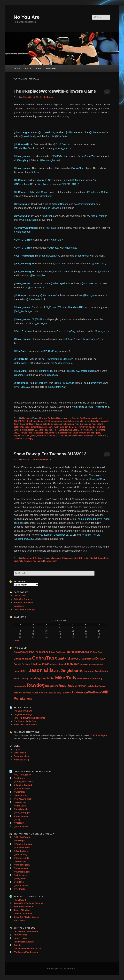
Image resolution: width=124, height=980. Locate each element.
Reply (30, 439)
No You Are (27, 17)
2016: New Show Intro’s (25, 725)
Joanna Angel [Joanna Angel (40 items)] (94, 671)
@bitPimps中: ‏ (22, 144)
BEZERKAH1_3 (21, 421)
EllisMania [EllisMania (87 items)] (72, 664)
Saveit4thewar (79, 433)
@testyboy (22, 160)
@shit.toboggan (22, 865)
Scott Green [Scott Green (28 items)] (80, 686)
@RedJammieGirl (95, 192)
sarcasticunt (66, 433)
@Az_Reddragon (98, 407)
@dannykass (102, 331)
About (28, 68)
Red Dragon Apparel (24, 942)
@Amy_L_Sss (44, 180)
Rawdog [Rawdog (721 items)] (36, 685)
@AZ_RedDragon (48, 132)
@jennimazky (20, 795)
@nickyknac (97, 383)
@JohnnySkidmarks (25, 228)
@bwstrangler (47, 160)
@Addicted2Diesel (78, 307)
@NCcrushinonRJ (23, 184)
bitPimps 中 (45, 460)
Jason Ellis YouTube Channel (28, 903)
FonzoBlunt (97, 424)
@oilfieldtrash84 (64, 363)
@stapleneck (88, 371)
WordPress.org (21, 760)
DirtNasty (30, 424)
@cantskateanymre (50, 256)
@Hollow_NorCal (91, 535)
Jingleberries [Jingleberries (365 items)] (73, 671)
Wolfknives (51, 68)
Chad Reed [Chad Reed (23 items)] (97, 652)
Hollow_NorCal (90, 558)
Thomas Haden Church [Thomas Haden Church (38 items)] (35, 693)
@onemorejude (21, 858)
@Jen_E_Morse (23, 240)
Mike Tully (43, 430)
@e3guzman (78, 180)
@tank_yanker (63, 148)
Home (17, 68)
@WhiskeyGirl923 (60, 283)
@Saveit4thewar (57, 387)
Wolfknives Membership (26, 952)
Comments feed (22, 756)
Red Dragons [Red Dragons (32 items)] (52, 686)
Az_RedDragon (47, 97)
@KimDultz (61, 136)
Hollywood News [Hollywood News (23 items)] (96, 664)
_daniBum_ (102, 436)
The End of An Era (23, 711)
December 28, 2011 (25, 539)
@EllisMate (71, 132)
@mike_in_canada (49, 208)
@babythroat (45, 184)
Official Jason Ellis (23, 914)
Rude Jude (38, 561)
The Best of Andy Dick (25, 721)
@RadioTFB (20, 802)
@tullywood (19, 879)
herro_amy (47, 427)
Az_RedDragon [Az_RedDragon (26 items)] (59, 652)
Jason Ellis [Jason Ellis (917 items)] (41, 670)
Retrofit (17, 945)
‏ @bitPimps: (21, 383)
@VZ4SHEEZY (22, 387)
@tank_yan (20, 319)
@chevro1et (37, 172)
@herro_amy (99, 263)
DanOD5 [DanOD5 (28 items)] (74, 659)
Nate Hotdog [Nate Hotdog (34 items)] (96, 679)
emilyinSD (77, 558)
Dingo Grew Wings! (23, 714)
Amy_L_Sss (70, 418)
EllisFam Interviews (23, 603)
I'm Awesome (20, 935)
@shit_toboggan (38, 323)
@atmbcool (46, 196)
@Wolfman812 (36, 287)
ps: (26, 192)
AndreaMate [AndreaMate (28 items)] (19, 652)
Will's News (19, 921)
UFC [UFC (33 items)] (69, 693)
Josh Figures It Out (23, 907)
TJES (39, 68)
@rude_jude (20, 806)
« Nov (16, 640)
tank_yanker (31, 436)
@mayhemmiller (86, 204)
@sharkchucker (21, 809)
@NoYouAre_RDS (23, 799)
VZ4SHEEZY (62, 436)
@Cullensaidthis (22, 788)
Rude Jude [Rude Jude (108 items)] (67, 686)
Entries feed (20, 753)
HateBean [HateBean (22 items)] (84, 664)
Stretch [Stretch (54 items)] (18, 693)
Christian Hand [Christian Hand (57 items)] (23, 659)
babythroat (97, 418)
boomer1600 (44, 421)
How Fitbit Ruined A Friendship (29, 718)
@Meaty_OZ (73, 371)
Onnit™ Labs (20, 938)
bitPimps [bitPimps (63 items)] (72, 652)
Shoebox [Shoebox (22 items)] (102, 686)
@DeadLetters (21, 851)
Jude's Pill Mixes (22, 910)
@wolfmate (19, 889)
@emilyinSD (95, 479)
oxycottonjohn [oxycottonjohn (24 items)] (20, 686)
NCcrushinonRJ (87, 430)
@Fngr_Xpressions (48, 359)
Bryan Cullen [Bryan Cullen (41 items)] (85, 652)
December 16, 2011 (64, 535)
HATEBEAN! (20, 900)
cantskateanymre (71, 421)
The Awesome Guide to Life (27, 949)
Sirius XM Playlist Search (26, 917)
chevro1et (85, 421)
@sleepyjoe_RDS (23, 363)
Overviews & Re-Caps (32, 558)
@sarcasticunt (23, 232)
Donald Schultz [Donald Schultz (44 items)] (22, 664)
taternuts (42, 436)
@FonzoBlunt (77, 168)
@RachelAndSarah (24, 148)
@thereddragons (22, 872)
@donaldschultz (35, 299)
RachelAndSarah (36, 433)
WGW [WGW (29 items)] (98, 693)
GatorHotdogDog (21, 427)
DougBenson (57, 424)
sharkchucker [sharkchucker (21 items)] (92, 686)
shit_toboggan (94, 433)
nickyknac (100, 430)
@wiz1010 (19, 823)
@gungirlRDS (46, 371)
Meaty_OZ (33, 430)
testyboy (51, 436)
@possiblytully (28, 136)
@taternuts (55, 240)
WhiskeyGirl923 (76, 436)
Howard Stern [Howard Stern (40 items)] (21, 671)
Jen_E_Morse (71, 427)
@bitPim (18, 192)
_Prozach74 (19, 439)
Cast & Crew (20, 596)
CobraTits (95, 421)
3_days (43, 418)
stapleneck (19, 436)
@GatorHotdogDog (65, 331)
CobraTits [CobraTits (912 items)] (43, 658)
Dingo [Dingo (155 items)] (100, 658)
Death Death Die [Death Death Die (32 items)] (87, 659)
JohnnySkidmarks (87, 427)
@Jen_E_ (19, 248)
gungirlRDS (36, 427)
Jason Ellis (59, 427)
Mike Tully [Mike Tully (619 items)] (66, 678)
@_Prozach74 (53, 307)
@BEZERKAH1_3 (69, 184)
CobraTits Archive (23, 599)
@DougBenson (60, 204)
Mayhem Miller (20, 430)
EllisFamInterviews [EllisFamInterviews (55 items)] (53, 664)
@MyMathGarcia (39, 192)
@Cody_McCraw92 (23, 782)
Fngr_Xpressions (83, 424)
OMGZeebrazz (20, 433)
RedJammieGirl (52, 433)
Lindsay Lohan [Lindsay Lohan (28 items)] (28, 679)
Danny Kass (19, 424)
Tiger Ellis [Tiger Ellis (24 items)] (52, 693)
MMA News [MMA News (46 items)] (83, 678)
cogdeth (105, 421)
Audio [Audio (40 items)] (49, 652)
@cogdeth (52, 375)
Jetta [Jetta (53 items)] (57, 671)
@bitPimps (95, 132)
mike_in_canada (57, 430)
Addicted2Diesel (56, 418)
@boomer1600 (22, 375)
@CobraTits (89, 156)
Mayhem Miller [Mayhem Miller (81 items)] (45, 678)
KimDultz (101, 427)
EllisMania (66, 558)
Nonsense (27, 418)
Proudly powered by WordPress (62, 969)
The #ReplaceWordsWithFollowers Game (55, 91)
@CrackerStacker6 (23, 785)
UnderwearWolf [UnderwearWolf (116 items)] (83, 692)
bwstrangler (56, 421)
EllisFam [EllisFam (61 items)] (36, 664)
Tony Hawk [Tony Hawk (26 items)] (62, 693)
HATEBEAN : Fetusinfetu (26, 931)
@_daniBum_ (67, 359)
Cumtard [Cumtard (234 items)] (62, 658)
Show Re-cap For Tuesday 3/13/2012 (50, 454)
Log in (17, 749)
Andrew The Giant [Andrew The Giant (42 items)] (35, 652)
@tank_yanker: (23, 168)
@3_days (51, 228)
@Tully (17, 819)
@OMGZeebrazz (62, 144)
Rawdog (28, 561)
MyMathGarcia (72, 430)
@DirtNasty (53, 248)
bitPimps (33, 421)
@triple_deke (20, 875)
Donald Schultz (43, 424)
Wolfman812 (90, 436)
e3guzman (69, 424)
